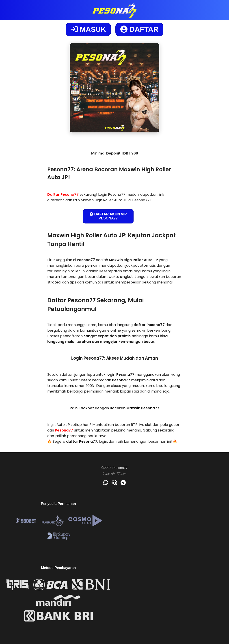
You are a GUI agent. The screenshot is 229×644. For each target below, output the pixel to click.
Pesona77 (64, 430)
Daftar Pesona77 (63, 194)
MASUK (88, 29)
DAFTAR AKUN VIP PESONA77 (108, 216)
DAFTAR (139, 29)
